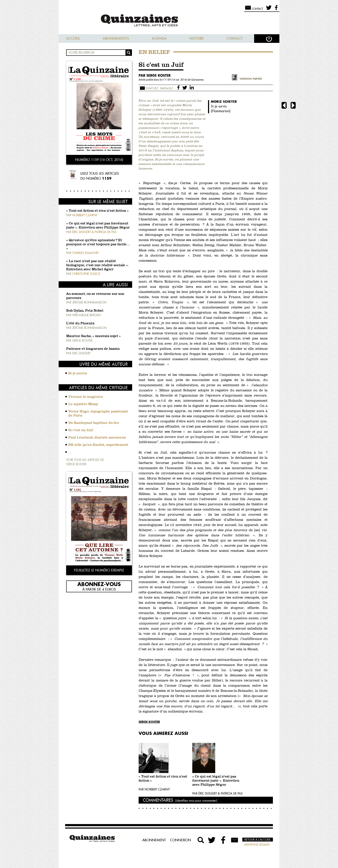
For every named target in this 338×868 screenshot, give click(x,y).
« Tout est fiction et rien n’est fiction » (97, 211)
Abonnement (154, 840)
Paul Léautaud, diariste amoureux (97, 438)
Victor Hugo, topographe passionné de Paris (98, 414)
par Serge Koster (155, 75)
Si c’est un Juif (81, 430)
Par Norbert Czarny (154, 789)
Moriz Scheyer (224, 102)
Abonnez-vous (99, 584)
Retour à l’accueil (258, 840)
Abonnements (116, 38)
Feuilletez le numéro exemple (99, 570)
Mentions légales (257, 845)
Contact (235, 38)
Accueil (73, 38)
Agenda (159, 38)
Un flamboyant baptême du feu (94, 423)
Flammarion (221, 111)
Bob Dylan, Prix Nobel (85, 311)
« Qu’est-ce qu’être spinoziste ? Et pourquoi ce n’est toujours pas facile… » (98, 244)
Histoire (197, 38)
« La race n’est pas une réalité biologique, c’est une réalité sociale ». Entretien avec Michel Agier (97, 265)
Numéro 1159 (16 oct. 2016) (99, 160)
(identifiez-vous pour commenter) (196, 801)
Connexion (181, 840)
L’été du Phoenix (80, 324)
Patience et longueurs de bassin (93, 349)
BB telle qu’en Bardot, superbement (98, 445)
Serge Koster (149, 722)
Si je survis (78, 373)
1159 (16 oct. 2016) (176, 80)
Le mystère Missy (83, 404)
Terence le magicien (86, 397)
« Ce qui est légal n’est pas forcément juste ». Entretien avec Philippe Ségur (216, 781)
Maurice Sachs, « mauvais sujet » (93, 336)
